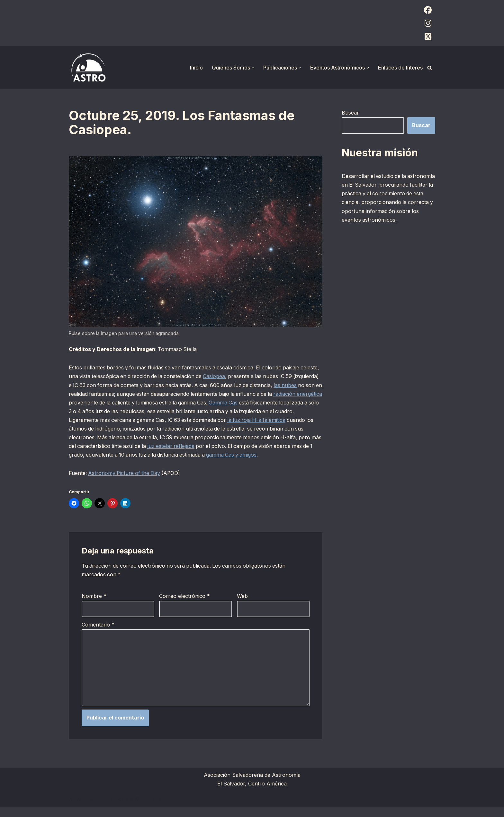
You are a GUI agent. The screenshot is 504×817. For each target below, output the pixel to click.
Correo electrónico (184, 606)
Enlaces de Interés (400, 68)
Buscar (350, 113)
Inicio (196, 68)
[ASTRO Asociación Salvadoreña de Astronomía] (88, 68)
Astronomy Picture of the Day (125, 482)
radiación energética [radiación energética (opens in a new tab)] (93, 403)
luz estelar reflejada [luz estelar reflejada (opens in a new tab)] (236, 446)
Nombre (94, 606)
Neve (75, 809)
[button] (253, 68)
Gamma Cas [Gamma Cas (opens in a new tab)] (277, 403)
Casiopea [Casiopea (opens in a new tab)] (237, 376)
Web (242, 606)
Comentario (98, 634)
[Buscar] (430, 68)
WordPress (148, 809)
